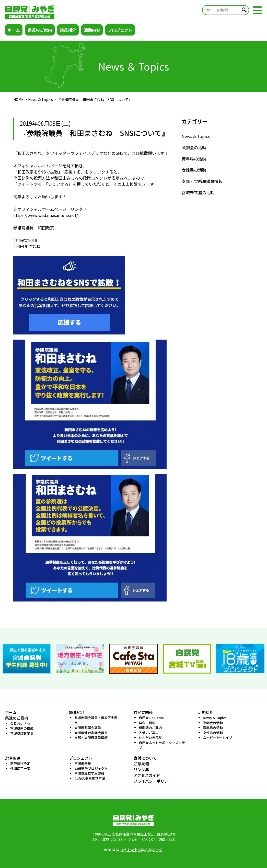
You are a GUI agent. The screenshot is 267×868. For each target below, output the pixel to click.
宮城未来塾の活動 (198, 192)
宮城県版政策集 (22, 733)
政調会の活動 (194, 147)
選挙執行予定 (20, 763)
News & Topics (40, 99)
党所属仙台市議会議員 (91, 733)
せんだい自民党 (150, 738)
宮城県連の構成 (22, 728)
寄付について (145, 758)
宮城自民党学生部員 (89, 773)
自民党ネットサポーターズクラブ (162, 745)
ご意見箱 (141, 764)
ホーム (14, 30)
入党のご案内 (149, 733)
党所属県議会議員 (88, 728)
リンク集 (141, 769)
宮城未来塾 (83, 763)
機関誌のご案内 (150, 728)
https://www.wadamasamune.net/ (46, 215)
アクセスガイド (147, 775)
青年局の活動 (194, 159)
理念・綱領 (147, 723)
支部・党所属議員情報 (202, 181)
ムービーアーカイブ (218, 738)
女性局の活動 (194, 170)
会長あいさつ (20, 724)
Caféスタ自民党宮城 (90, 778)
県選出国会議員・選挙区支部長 (96, 720)
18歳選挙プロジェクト (91, 768)
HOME (18, 99)
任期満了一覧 (20, 768)
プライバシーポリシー (153, 781)
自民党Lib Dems (151, 718)
